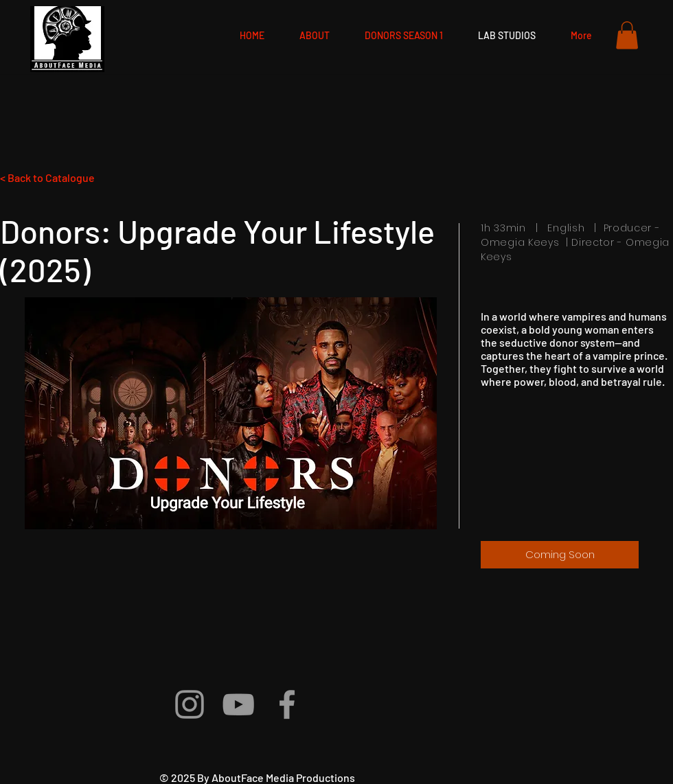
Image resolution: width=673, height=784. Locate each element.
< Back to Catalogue (47, 177)
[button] (627, 35)
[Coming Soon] (560, 555)
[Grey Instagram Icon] (190, 704)
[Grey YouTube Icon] (238, 704)
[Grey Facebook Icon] (287, 704)
